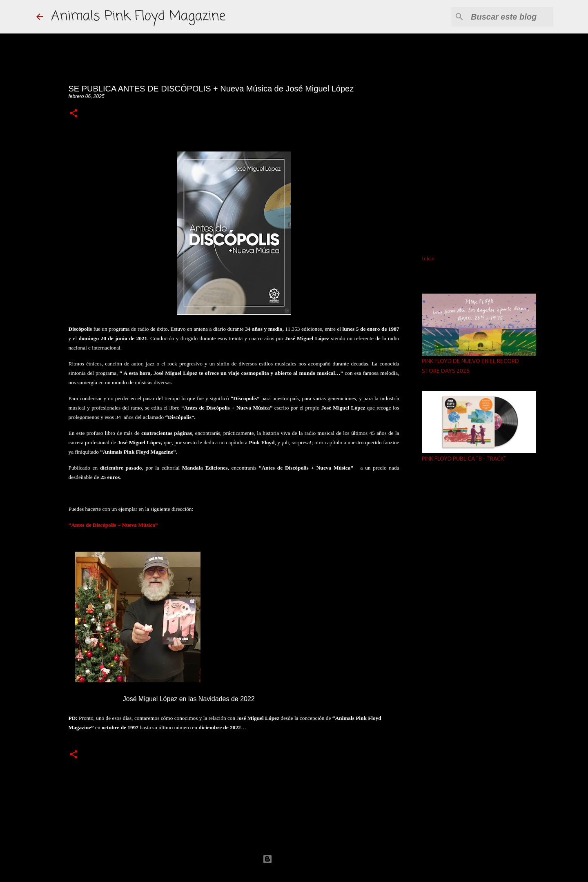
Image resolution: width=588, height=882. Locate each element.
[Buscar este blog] (510, 17)
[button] (73, 114)
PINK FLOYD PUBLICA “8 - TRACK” (464, 459)
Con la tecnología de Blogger (294, 859)
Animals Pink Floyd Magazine (138, 17)
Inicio (428, 258)
